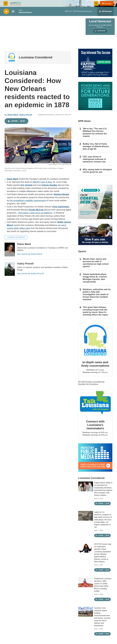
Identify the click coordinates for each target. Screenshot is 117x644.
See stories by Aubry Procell (30, 273)
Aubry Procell (26, 115)
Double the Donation (88, 384)
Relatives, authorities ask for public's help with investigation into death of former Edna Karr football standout (97, 294)
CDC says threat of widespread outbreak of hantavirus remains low (94, 159)
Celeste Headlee (49, 185)
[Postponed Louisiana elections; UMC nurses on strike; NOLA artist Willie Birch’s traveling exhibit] (86, 582)
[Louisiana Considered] (12, 57)
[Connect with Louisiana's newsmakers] (95, 403)
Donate (108, 3)
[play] (6, 11)
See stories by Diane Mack (30, 254)
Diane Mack (13, 115)
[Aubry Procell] (10, 269)
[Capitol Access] (95, 63)
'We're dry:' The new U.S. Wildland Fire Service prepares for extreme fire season (95, 132)
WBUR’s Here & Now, (43, 182)
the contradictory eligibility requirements (28, 201)
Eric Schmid (27, 185)
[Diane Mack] (10, 249)
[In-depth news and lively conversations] (95, 340)
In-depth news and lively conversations (95, 364)
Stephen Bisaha (61, 194)
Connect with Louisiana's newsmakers (95, 425)
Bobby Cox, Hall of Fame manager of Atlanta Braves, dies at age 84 (96, 146)
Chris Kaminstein (61, 207)
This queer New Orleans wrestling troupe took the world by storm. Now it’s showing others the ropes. (96, 311)
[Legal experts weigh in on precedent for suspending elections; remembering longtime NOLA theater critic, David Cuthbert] (86, 486)
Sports (82, 251)
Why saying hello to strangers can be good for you (97, 171)
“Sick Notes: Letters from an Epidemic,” (35, 213)
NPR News (84, 121)
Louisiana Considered (36, 57)
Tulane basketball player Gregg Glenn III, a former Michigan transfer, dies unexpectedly (95, 278)
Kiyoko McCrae (36, 210)
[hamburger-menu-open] (6, 3)
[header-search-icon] (96, 3)
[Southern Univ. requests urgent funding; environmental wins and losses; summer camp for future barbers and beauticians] (86, 612)
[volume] (13, 11)
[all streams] (105, 11)
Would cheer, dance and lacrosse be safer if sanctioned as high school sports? (96, 263)
